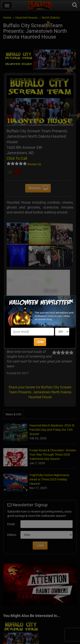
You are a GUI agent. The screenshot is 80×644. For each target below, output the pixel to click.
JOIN (40, 342)
